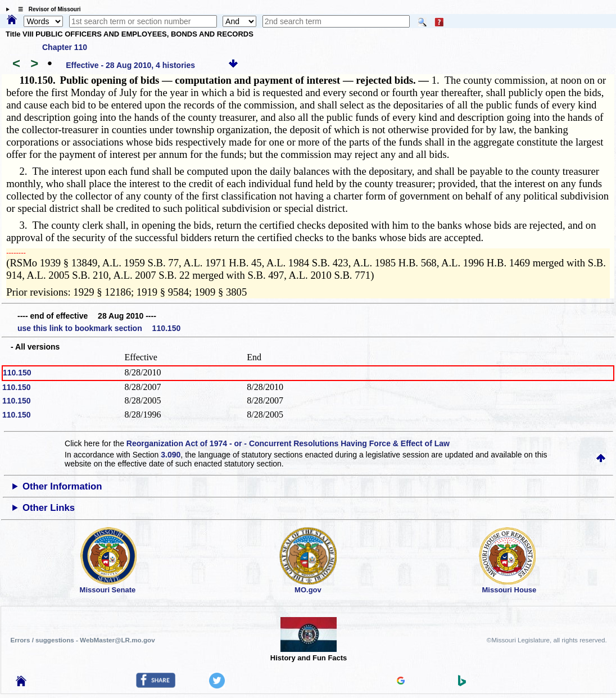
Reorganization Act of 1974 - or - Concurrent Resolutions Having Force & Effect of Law (288, 443)
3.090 (171, 455)
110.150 (17, 373)
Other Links (49, 508)
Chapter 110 (65, 47)
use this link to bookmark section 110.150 (99, 328)
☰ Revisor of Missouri (47, 9)
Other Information (62, 486)
